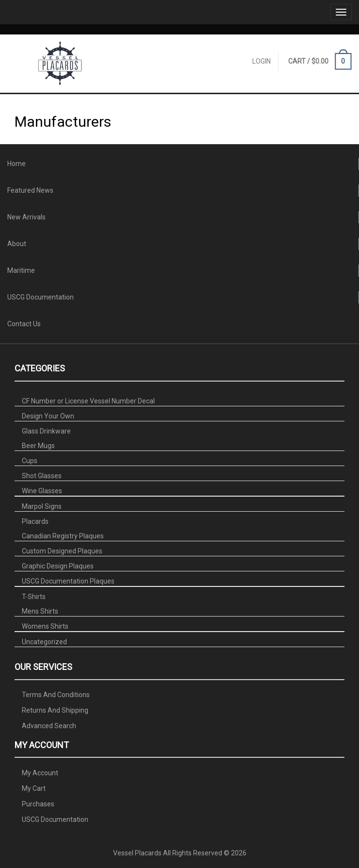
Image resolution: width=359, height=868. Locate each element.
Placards (35, 521)
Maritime (21, 270)
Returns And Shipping (55, 710)
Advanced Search (49, 726)
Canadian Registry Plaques (63, 536)
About (17, 244)
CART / (320, 62)
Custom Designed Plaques (62, 551)
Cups (30, 461)
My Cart (34, 788)
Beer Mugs (38, 446)
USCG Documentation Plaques (68, 581)
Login (261, 61)
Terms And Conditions (56, 695)
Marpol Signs (42, 506)
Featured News (30, 190)
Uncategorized (44, 642)
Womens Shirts (45, 626)
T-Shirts (34, 597)
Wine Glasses (42, 491)
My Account (40, 772)
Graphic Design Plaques (58, 566)
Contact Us (24, 324)
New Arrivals (26, 217)
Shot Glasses (42, 476)
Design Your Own (48, 416)
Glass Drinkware (46, 431)
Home (16, 164)
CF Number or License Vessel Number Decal (88, 401)
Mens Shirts (40, 611)
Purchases (38, 803)
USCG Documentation (41, 297)
